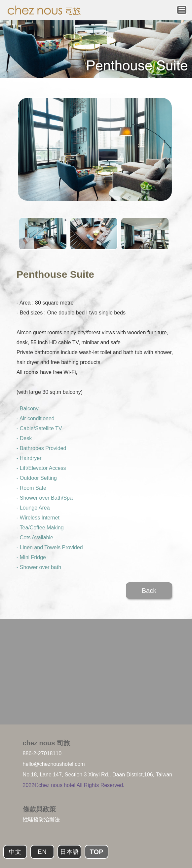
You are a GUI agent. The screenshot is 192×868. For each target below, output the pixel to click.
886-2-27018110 (42, 753)
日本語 (70, 852)
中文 (15, 852)
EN (42, 852)
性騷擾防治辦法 (41, 820)
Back (149, 591)
